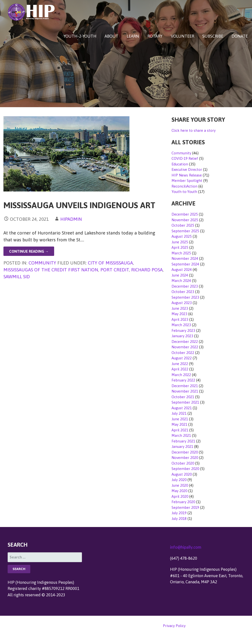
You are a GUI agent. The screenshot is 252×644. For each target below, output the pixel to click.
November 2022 (185, 347)
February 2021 (183, 441)
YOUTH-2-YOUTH (80, 36)
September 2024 (185, 264)
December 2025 (185, 214)
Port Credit (115, 270)
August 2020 (182, 474)
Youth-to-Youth (184, 192)
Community (42, 263)
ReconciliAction (184, 186)
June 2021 (180, 419)
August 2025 (182, 236)
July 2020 (179, 480)
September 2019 (185, 507)
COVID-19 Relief (185, 158)
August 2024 (182, 270)
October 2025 (183, 225)
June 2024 (180, 275)
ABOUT (111, 36)
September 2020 (185, 469)
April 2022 (180, 369)
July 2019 (179, 513)
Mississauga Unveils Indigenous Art (79, 205)
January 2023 (182, 336)
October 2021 (183, 397)
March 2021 (181, 435)
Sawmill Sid (17, 277)
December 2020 (185, 452)
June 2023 (180, 308)
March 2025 (181, 253)
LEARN (133, 36)
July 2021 (179, 413)
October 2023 (183, 292)
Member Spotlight (187, 181)
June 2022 (180, 364)
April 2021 (180, 430)
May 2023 (179, 314)
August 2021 (182, 408)
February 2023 (183, 330)
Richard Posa (147, 270)
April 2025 (180, 247)
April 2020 (180, 496)
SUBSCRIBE (213, 36)
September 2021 (185, 402)
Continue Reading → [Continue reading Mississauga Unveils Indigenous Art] (29, 251)
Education (180, 164)
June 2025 (180, 242)
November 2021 (185, 391)
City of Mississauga (110, 263)
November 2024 (185, 258)
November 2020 (185, 458)
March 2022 (181, 375)
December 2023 (185, 286)
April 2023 (180, 319)
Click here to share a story (194, 130)
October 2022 (183, 353)
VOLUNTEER (182, 36)
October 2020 (183, 463)
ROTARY (155, 36)
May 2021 (179, 424)
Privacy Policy (174, 626)
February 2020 (183, 502)
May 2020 (179, 491)
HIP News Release (187, 175)
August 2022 (182, 358)
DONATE (240, 36)
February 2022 (183, 380)
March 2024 (181, 281)
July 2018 (179, 519)
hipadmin (71, 219)
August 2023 (182, 303)
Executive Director (187, 169)
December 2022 (185, 342)
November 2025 (185, 220)
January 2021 (182, 446)
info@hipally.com (186, 547)
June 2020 (180, 485)
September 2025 (185, 231)
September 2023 (185, 297)
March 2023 (181, 325)
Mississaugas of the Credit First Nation (51, 270)
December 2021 (185, 386)
